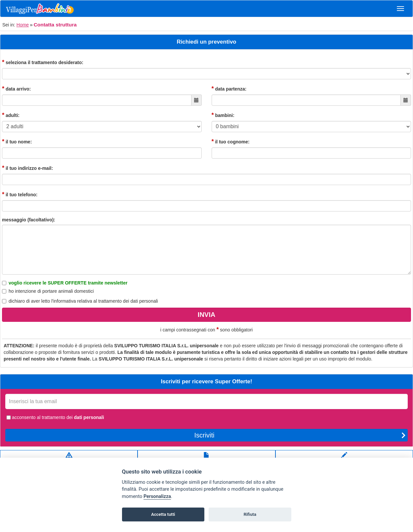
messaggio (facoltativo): (29, 220)
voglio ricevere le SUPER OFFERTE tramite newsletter (65, 283)
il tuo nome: (17, 141)
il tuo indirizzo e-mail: (27, 168)
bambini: (223, 115)
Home (23, 25)
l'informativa (63, 301)
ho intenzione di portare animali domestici (48, 291)
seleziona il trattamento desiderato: (43, 62)
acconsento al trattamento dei (55, 417)
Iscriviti (300, 435)
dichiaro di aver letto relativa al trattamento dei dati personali (80, 301)
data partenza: (229, 89)
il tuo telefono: (20, 194)
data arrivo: (16, 89)
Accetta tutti (163, 514)
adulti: (11, 115)
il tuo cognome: (231, 141)
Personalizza (157, 496)
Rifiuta (250, 514)
